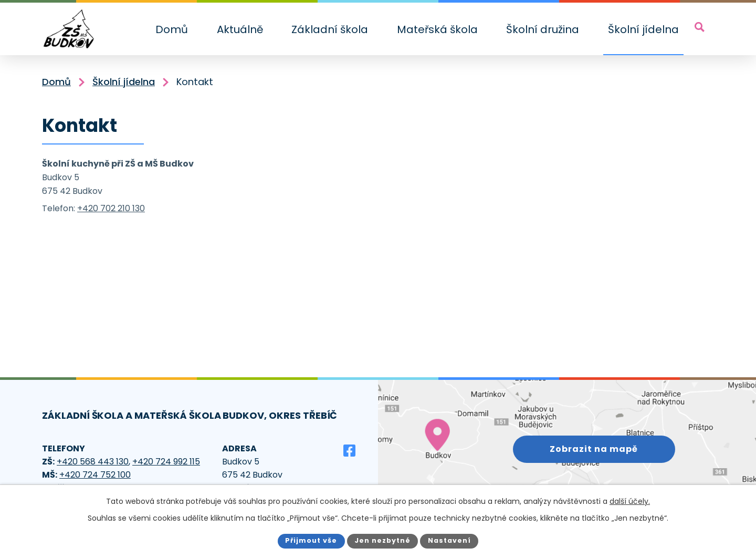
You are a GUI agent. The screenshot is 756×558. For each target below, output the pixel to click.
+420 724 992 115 (166, 462)
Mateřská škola (437, 29)
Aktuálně (240, 29)
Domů (172, 29)
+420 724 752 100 (95, 475)
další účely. (630, 501)
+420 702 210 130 (111, 208)
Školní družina (543, 29)
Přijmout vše (311, 540)
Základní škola (330, 29)
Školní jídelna (643, 29)
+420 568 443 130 (93, 462)
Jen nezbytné (382, 540)
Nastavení (449, 540)
